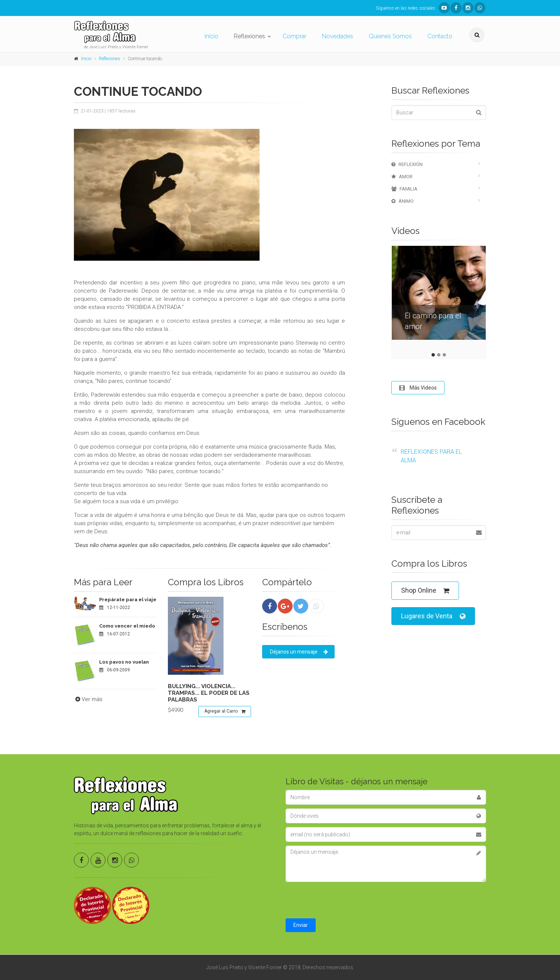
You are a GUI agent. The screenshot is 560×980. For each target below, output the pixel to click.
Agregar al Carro (225, 712)
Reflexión (407, 164)
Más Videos (418, 388)
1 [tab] (433, 355)
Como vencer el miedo (127, 626)
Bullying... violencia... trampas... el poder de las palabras (209, 693)
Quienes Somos (390, 36)
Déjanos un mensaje (299, 652)
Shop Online (425, 591)
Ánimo (403, 201)
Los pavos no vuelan (124, 662)
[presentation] (342, 900)
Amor (402, 177)
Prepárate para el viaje (128, 600)
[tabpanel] (439, 298)
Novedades (338, 36)
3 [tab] (444, 355)
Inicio (211, 36)
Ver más (88, 699)
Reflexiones (250, 36)
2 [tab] (439, 355)
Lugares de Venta (433, 616)
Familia (404, 189)
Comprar (294, 36)
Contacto (440, 36)
